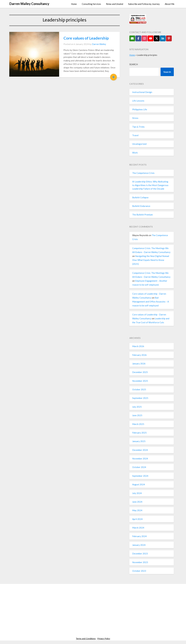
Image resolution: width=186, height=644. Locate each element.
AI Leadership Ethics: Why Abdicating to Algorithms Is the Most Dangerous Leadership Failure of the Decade (150, 185)
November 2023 (140, 562)
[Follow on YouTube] (151, 38)
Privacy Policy (104, 639)
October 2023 (139, 571)
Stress (135, 118)
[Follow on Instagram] (144, 38)
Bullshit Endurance (141, 206)
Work (135, 153)
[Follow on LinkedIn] (163, 38)
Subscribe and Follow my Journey (144, 4)
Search (134, 64)
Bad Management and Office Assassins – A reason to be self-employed (151, 302)
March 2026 (138, 346)
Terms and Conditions (86, 639)
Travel (135, 135)
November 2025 (140, 381)
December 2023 (140, 554)
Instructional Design (142, 92)
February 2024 (139, 536)
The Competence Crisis (143, 173)
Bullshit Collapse (140, 197)
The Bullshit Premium (142, 215)
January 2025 (139, 441)
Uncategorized (139, 144)
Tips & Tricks (138, 127)
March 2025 (138, 424)
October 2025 (139, 389)
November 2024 (140, 459)
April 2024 (137, 519)
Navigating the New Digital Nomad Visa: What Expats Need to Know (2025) (151, 260)
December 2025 (140, 372)
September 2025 (140, 398)
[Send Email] (132, 38)
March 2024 (138, 528)
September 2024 (140, 476)
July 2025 (137, 407)
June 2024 (137, 502)
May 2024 (137, 510)
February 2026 (139, 355)
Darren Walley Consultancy (29, 4)
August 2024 (139, 484)
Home (74, 4)
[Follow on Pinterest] (169, 38)
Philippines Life (140, 109)
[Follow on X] (157, 38)
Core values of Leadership (81, 38)
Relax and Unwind (115, 4)
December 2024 (140, 450)
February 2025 (139, 433)
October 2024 (139, 467)
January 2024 (139, 545)
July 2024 (137, 493)
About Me (170, 4)
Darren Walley (93, 44)
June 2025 (137, 415)
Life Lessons (138, 101)
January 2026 (139, 364)
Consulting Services (91, 4)
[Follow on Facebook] (138, 38)
